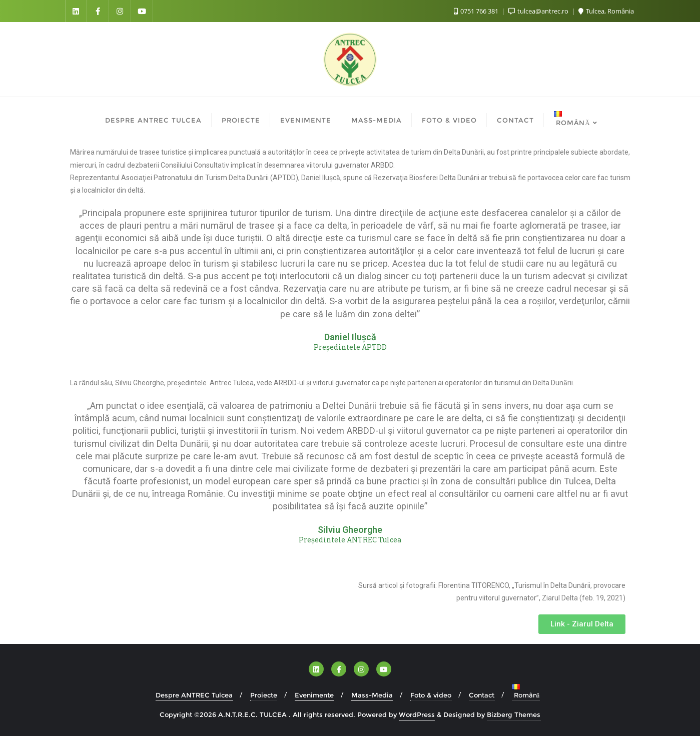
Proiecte (264, 695)
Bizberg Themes (514, 714)
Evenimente (314, 695)
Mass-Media (372, 695)
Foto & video (431, 695)
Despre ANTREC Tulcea (194, 695)
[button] (582, 624)
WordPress (417, 714)
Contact (482, 695)
